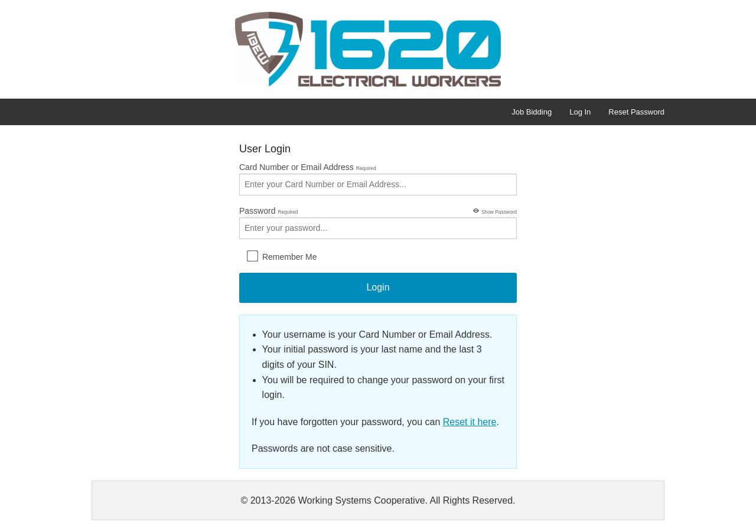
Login (378, 287)
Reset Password (636, 112)
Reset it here (470, 422)
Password (378, 222)
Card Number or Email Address (378, 179)
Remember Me (282, 256)
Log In (580, 112)
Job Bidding (532, 112)
